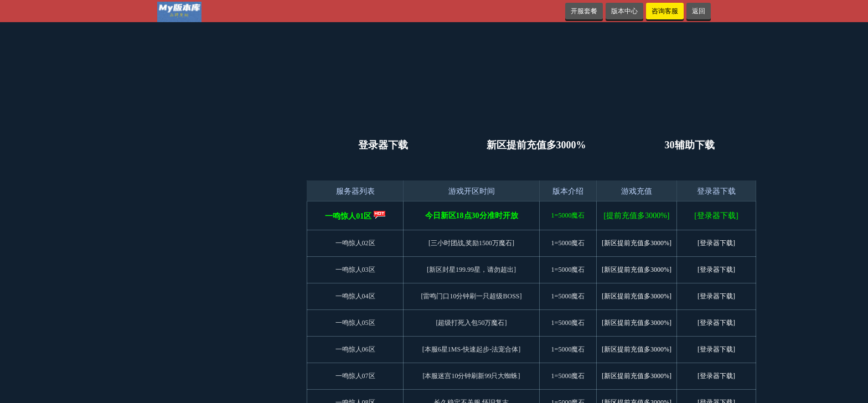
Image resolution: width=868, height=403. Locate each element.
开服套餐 (584, 11)
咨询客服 (665, 11)
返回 (699, 11)
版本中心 (624, 11)
